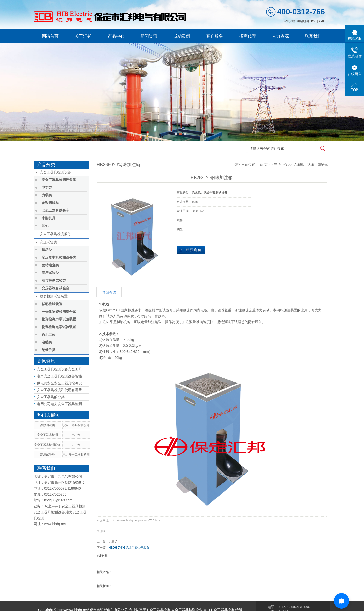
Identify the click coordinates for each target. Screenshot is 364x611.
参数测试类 (50, 203)
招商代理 (248, 36)
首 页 (264, 165)
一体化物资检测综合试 (59, 312)
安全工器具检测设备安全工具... (61, 369)
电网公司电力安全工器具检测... (61, 404)
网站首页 (50, 36)
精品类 (47, 250)
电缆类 (47, 342)
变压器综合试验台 (55, 288)
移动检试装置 (52, 304)
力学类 (47, 195)
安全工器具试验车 (55, 211)
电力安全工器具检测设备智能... (61, 376)
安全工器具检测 (47, 435)
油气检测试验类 (54, 281)
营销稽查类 (50, 265)
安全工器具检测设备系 (59, 180)
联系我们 (313, 36)
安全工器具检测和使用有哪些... (61, 390)
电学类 (47, 188)
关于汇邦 (83, 36)
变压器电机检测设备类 (59, 258)
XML (322, 21)
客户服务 (215, 36)
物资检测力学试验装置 (59, 319)
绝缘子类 (48, 350)
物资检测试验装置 (54, 296)
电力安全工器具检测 (76, 455)
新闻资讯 (149, 36)
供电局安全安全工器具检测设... (61, 383)
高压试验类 (48, 242)
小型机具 (48, 218)
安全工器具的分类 (51, 397)
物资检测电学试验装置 (59, 327)
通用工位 (48, 335)
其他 (45, 226)
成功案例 (182, 36)
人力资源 (280, 36)
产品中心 (116, 36)
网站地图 (303, 21)
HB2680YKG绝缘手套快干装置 (129, 548)
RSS (314, 21)
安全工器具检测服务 (55, 234)
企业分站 (289, 21)
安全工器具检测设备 (55, 172)
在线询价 (191, 250)
